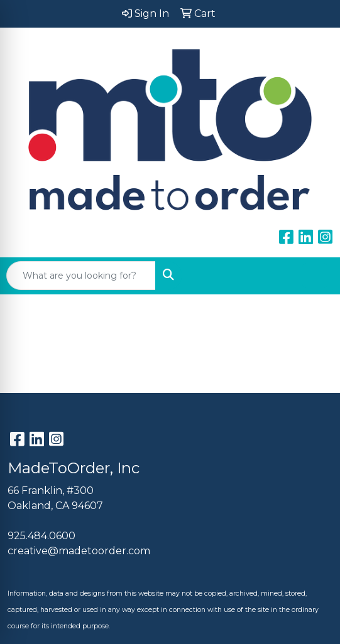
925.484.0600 (41, 536)
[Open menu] (315, 276)
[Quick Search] (81, 276)
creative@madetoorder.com (79, 551)
